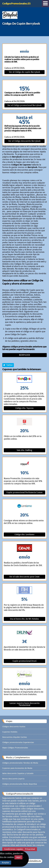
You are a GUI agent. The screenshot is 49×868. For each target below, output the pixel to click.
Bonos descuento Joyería (13, 779)
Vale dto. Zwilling (24, 450)
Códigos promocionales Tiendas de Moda (20, 763)
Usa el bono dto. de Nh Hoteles (24, 619)
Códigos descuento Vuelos (14, 727)
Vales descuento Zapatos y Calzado (18, 773)
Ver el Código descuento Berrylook (24, 141)
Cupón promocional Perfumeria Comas (24, 492)
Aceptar (6, 863)
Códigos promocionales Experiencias (18, 742)
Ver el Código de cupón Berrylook (24, 72)
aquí (18, 857)
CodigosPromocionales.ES (16, 3)
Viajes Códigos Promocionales (15, 748)
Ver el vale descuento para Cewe (24, 577)
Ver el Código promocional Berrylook (24, 105)
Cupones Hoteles (10, 732)
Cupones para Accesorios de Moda (17, 768)
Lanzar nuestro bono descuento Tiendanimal (24, 704)
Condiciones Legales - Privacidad (20, 849)
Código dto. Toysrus (24, 408)
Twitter (8, 365)
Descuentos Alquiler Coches (15, 737)
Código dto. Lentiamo (24, 534)
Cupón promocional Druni (24, 661)
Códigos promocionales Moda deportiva (20, 784)
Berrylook (24, 355)
